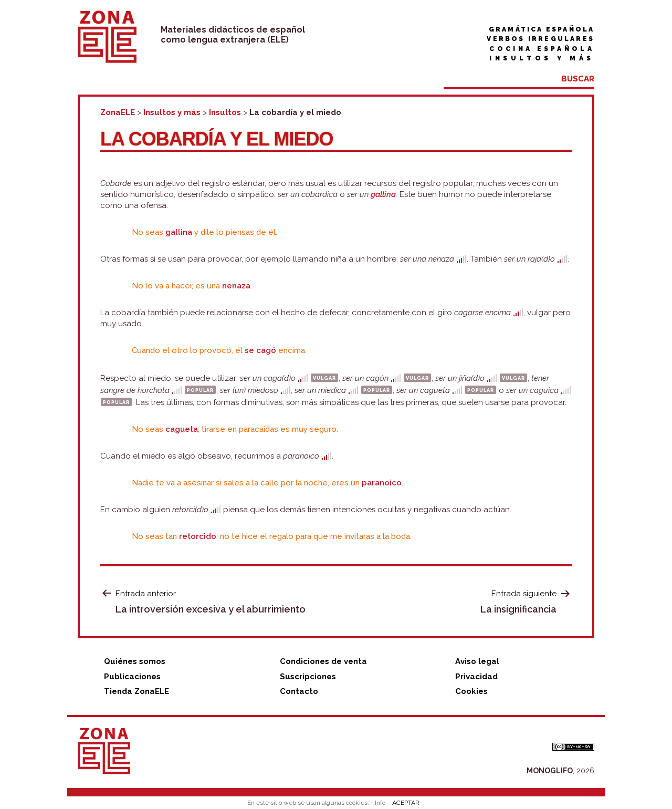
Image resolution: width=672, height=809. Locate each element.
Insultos (225, 112)
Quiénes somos (135, 661)
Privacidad (476, 677)
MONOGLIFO (550, 771)
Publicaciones (132, 677)
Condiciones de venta (323, 661)
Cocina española (542, 49)
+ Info (378, 803)
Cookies (471, 691)
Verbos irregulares (540, 39)
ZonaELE (118, 112)
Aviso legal (477, 661)
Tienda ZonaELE (136, 691)
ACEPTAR (406, 803)
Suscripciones (308, 677)
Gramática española (542, 29)
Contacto (299, 691)
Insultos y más (542, 58)
